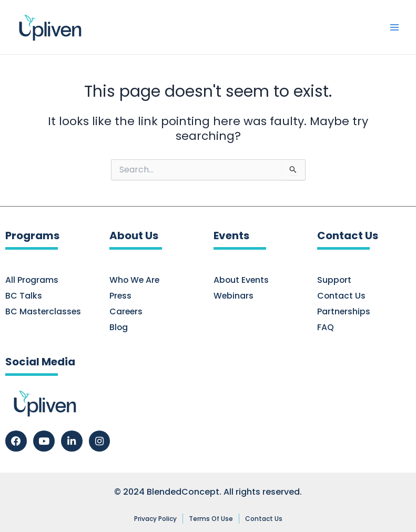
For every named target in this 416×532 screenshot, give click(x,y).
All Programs (32, 280)
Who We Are (135, 280)
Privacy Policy (155, 519)
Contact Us (342, 296)
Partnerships (344, 312)
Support (334, 280)
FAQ (326, 328)
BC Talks (24, 296)
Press (121, 296)
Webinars (234, 296)
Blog (119, 328)
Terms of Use (211, 519)
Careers (126, 312)
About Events (242, 280)
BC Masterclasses (44, 312)
